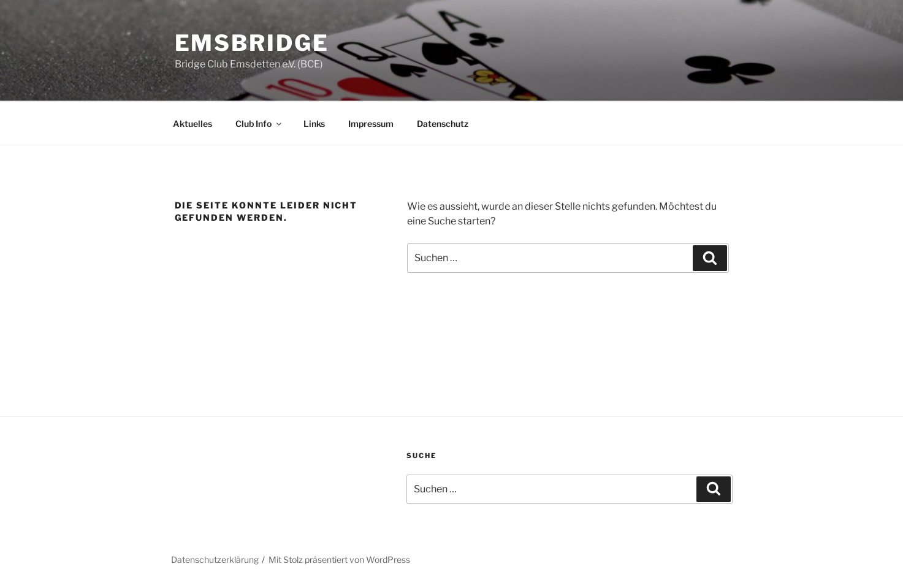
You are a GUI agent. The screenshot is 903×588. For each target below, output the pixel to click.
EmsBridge (252, 43)
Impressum (371, 124)
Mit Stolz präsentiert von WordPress (339, 559)
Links (314, 124)
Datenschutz (443, 124)
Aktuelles (192, 124)
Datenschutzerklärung (215, 559)
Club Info (259, 124)
